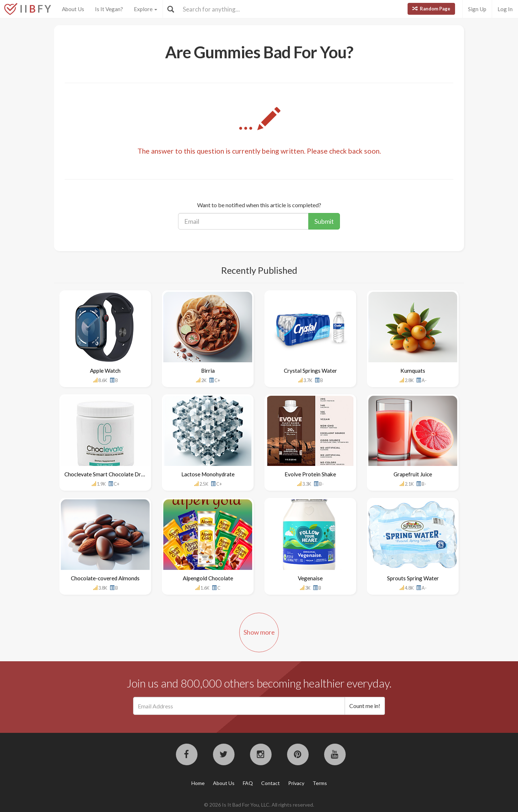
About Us (73, 9)
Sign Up (477, 9)
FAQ (248, 783)
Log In (505, 9)
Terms (320, 783)
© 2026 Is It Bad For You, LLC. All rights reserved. (259, 805)
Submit (324, 221)
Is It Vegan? (109, 9)
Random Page (431, 9)
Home (198, 783)
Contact (271, 783)
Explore (146, 9)
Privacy (296, 783)
